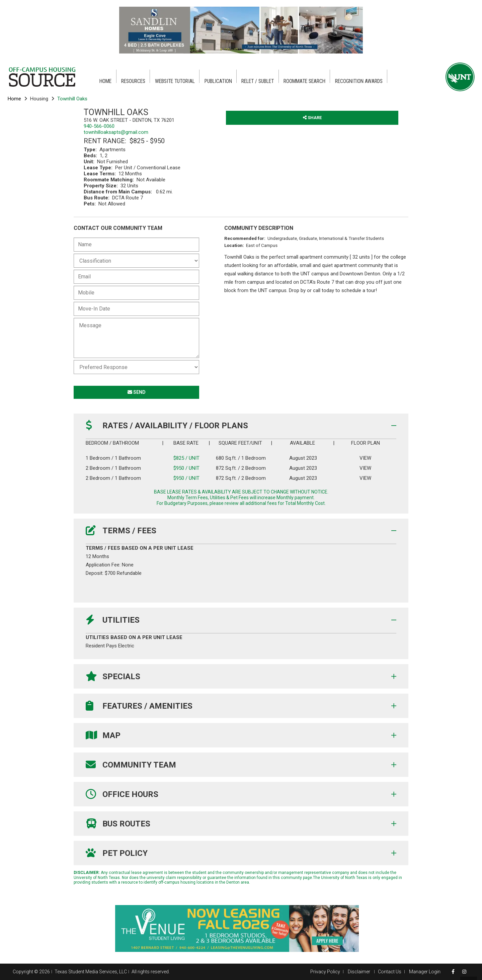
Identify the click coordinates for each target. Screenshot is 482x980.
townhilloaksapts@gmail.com (116, 132)
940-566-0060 (99, 126)
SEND (137, 392)
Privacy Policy (325, 972)
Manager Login (425, 972)
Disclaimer (359, 972)
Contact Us (390, 972)
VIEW (365, 458)
